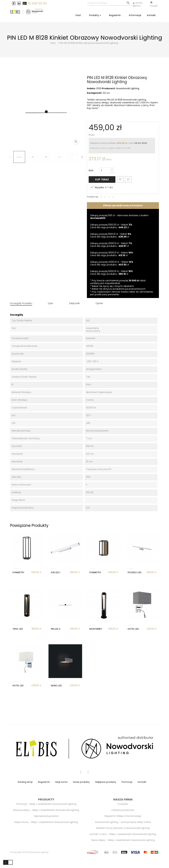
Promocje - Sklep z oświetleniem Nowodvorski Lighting (46, 802)
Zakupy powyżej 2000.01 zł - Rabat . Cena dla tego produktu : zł (111, 245)
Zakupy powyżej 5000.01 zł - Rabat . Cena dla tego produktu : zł (112, 273)
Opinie (99, 303)
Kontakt (142, 780)
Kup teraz (102, 179)
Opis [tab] (50, 303)
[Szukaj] (109, 3)
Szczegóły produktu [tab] (21, 303)
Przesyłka (123, 802)
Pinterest (113, 197)
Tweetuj (105, 197)
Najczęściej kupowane (46, 814)
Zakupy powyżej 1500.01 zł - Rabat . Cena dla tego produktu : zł (111, 235)
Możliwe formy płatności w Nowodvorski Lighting (123, 826)
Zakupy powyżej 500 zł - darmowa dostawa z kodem (119, 217)
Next (82, 157)
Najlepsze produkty (106, 780)
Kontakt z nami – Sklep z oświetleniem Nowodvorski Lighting (123, 832)
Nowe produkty (81, 780)
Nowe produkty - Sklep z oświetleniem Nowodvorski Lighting (46, 808)
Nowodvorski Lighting (128, 88)
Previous (10, 157)
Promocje (127, 780)
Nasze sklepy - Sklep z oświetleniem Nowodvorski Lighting (123, 838)
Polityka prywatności (123, 808)
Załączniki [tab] (74, 303)
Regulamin (44, 780)
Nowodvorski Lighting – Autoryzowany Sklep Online (123, 820)
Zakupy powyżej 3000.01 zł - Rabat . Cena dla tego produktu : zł (112, 254)
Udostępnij (101, 197)
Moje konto (62, 780)
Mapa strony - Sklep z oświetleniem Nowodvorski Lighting (46, 820)
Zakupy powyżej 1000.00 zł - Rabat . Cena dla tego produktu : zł (111, 226)
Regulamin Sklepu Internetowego (123, 814)
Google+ (109, 197)
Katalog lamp (25, 780)
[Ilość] (105, 171)
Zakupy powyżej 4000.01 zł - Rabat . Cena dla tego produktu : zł (112, 263)
